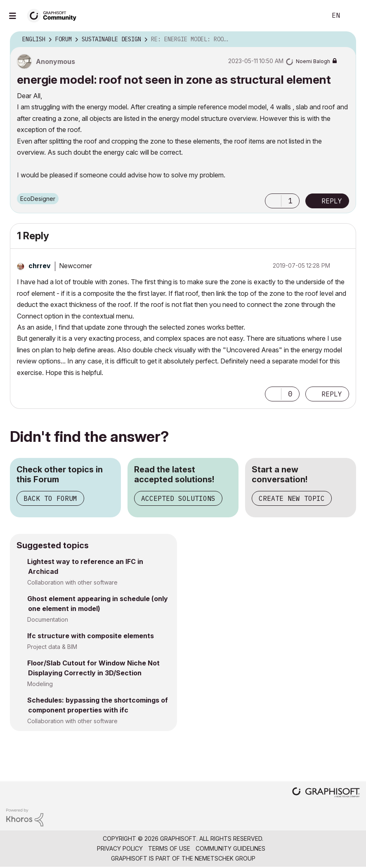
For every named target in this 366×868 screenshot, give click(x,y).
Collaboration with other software (72, 582)
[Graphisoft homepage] (326, 793)
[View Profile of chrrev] (40, 266)
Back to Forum (50, 498)
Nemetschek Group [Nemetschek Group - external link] (225, 858)
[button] (273, 201)
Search (311, 16)
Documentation (48, 619)
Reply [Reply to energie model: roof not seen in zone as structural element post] (332, 201)
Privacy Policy (120, 848)
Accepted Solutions (178, 498)
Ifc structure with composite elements (91, 636)
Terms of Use (169, 848)
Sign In (353, 16)
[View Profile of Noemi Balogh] (313, 61)
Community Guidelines (230, 848)
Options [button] (345, 40)
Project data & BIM (52, 647)
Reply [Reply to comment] (332, 394)
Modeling (40, 684)
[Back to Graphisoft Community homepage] (54, 15)
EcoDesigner (38, 199)
